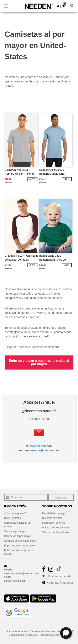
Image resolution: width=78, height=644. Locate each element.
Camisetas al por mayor (17, 536)
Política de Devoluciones (56, 528)
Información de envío (54, 523)
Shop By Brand (13, 518)
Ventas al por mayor (15, 531)
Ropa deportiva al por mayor (20, 546)
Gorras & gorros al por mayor (20, 541)
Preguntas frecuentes (60, 583)
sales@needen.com (39, 446)
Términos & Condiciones (56, 532)
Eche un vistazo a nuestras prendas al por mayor (39, 362)
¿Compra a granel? (15, 513)
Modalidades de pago (54, 513)
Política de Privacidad (17, 631)
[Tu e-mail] (26, 497)
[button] (58, 6)
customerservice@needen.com (39, 450)
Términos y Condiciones (43, 631)
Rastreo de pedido (59, 576)
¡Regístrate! (61, 498)
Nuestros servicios (52, 518)
